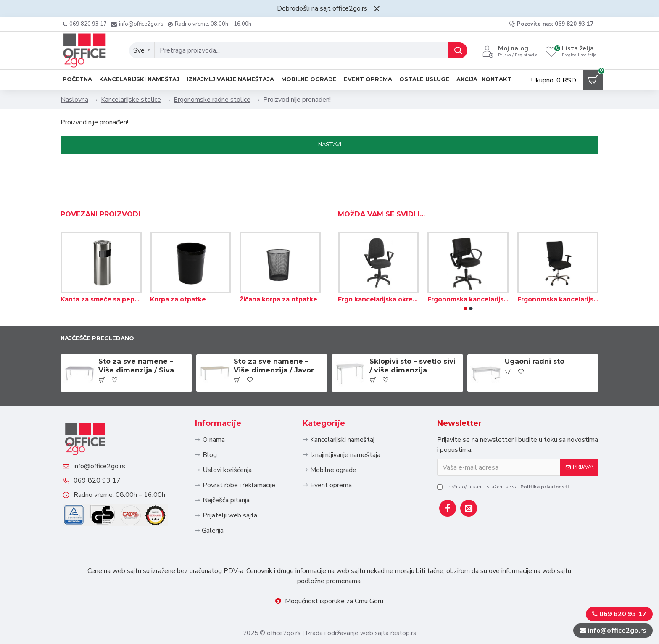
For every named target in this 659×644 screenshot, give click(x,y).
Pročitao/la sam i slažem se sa (503, 457)
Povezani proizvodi (100, 183)
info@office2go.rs (108, 449)
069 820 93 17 (105, 472)
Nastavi (330, 145)
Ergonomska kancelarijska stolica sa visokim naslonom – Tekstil (558, 268)
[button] (466, 277)
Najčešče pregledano (104, 307)
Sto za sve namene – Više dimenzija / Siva (136, 336)
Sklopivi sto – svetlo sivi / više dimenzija (413, 336)
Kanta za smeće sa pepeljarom (101, 268)
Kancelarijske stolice (131, 100)
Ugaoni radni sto (535, 332)
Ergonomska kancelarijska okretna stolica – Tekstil (468, 268)
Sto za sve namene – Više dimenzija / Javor (274, 336)
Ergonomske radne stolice (212, 100)
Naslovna (74, 100)
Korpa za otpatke (178, 268)
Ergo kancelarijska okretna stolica (378, 268)
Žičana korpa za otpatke (278, 268)
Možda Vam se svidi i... (381, 183)
